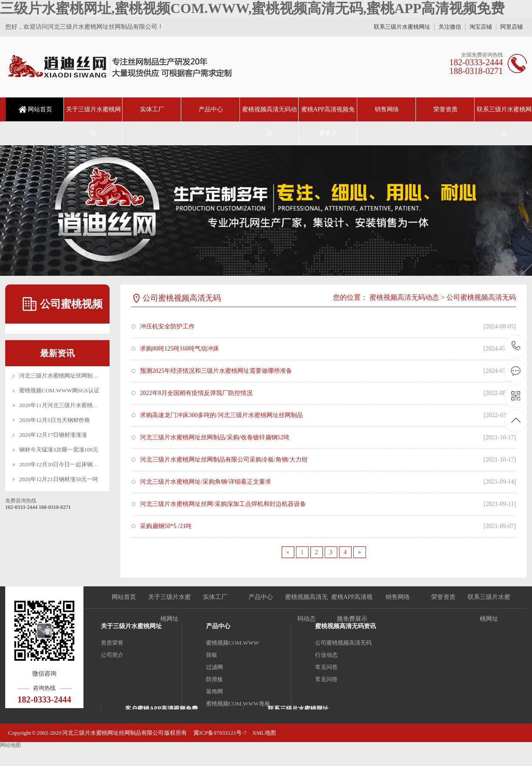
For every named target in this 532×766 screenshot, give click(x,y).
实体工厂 (152, 109)
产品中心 (211, 109)
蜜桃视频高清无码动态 (269, 121)
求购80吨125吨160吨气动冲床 (180, 349)
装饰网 (214, 691)
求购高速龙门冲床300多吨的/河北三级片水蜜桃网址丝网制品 (221, 415)
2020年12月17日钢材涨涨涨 (53, 435)
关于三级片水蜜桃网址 (93, 121)
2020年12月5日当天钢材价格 (55, 420)
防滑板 (214, 679)
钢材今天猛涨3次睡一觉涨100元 (59, 450)
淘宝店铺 (481, 27)
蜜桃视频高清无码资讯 (346, 626)
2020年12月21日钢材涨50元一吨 (59, 479)
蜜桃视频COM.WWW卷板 (238, 704)
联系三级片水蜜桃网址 (402, 27)
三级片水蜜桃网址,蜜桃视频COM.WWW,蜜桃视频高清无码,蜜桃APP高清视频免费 (252, 8)
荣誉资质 (446, 109)
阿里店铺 (512, 27)
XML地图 (264, 733)
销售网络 (387, 109)
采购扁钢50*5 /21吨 (166, 526)
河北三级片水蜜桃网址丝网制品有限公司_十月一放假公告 (91, 376)
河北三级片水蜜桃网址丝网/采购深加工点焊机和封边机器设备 (223, 504)
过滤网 (214, 667)
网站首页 (40, 109)
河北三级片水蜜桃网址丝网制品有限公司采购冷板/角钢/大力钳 (224, 460)
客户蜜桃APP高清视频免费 (161, 709)
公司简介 (112, 655)
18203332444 (516, 346)
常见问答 (326, 667)
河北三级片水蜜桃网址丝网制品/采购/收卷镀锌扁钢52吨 (215, 437)
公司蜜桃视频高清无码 (481, 297)
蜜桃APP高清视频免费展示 (328, 121)
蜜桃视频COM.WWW (233, 643)
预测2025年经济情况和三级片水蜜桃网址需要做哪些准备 (216, 371)
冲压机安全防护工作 (167, 326)
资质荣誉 (112, 643)
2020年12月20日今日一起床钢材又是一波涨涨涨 (78, 464)
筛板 (212, 655)
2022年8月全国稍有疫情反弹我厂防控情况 (196, 393)
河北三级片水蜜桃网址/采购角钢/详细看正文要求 (206, 482)
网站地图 (10, 745)
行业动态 (326, 655)
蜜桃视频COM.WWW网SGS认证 (59, 390)
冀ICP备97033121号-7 (219, 733)
